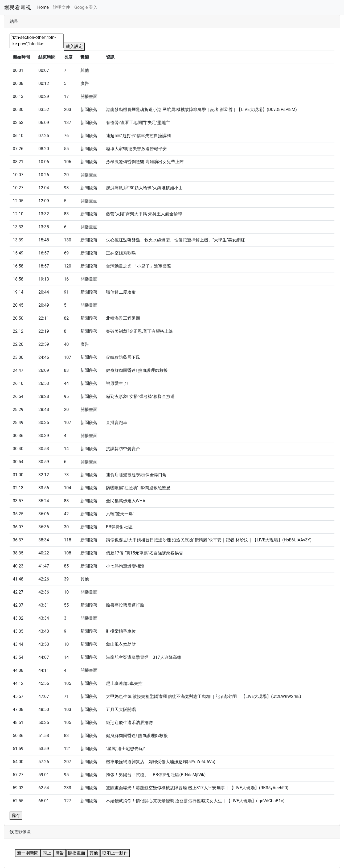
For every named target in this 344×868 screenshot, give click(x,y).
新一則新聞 (28, 853)
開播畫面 (77, 853)
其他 (94, 853)
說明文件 (62, 7)
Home (43, 7)
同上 (47, 853)
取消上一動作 (115, 853)
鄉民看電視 (18, 7)
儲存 (16, 815)
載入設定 (74, 46)
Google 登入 (86, 7)
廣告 (60, 853)
